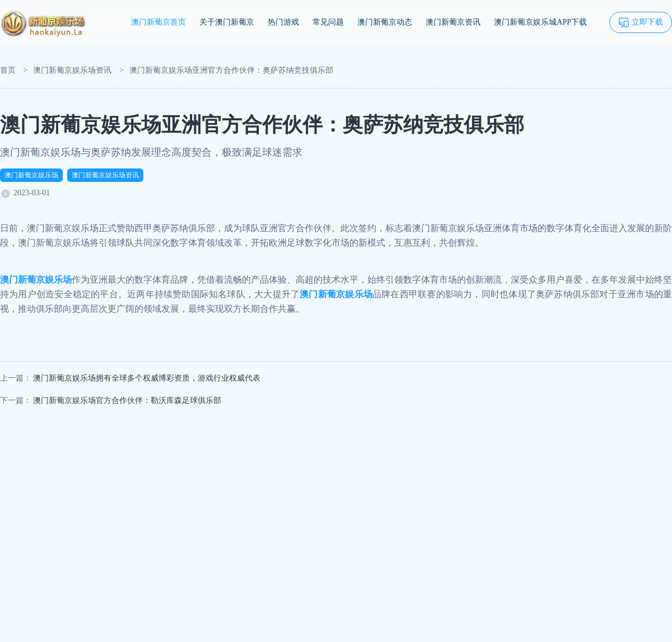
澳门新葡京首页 (158, 22)
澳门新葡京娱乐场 (31, 175)
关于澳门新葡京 (227, 22)
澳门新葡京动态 (385, 22)
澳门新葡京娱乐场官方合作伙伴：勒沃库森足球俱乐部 (127, 400)
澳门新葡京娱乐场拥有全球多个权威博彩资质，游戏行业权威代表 (147, 378)
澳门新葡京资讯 (453, 22)
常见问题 (328, 22)
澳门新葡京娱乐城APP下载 (540, 22)
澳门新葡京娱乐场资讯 (72, 70)
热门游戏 (283, 22)
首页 (8, 70)
